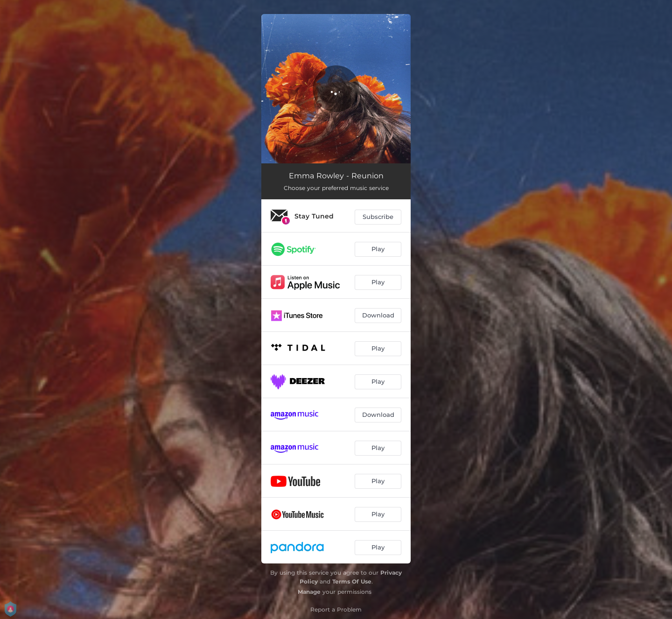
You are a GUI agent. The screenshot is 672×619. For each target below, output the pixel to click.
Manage (309, 592)
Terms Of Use (352, 581)
